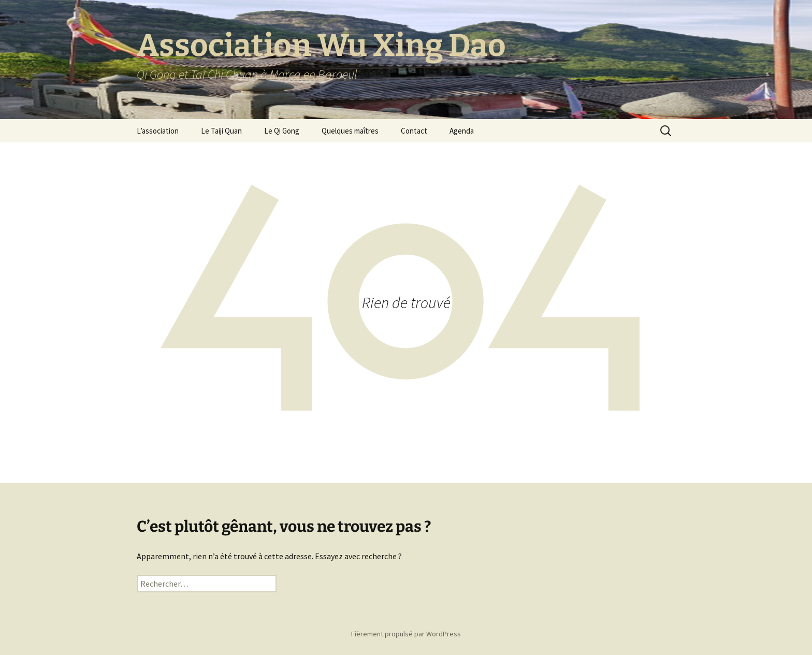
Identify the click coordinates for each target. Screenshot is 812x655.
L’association (158, 131)
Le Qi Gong (282, 131)
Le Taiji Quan (221, 131)
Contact (414, 131)
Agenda (462, 131)
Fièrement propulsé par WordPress (406, 634)
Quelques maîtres (350, 131)
